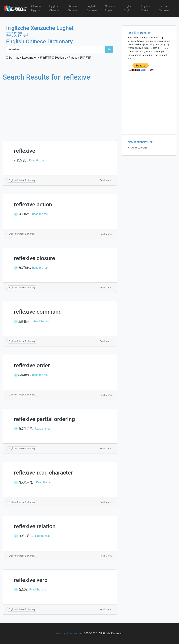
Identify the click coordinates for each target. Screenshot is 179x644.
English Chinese (92, 8)
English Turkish (145, 8)
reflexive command (38, 312)
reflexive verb (31, 580)
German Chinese (164, 8)
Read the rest (37, 160)
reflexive (25, 151)
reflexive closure (35, 258)
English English (128, 8)
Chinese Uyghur (36, 8)
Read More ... (106, 180)
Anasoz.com (139, 148)
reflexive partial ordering (44, 419)
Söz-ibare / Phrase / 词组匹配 (71, 58)
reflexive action (33, 204)
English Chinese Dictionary (22, 180)
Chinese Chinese (72, 8)
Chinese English (110, 8)
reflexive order (32, 365)
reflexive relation (35, 526)
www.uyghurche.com (69, 633)
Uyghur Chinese (54, 8)
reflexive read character (43, 473)
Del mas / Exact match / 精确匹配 (28, 58)
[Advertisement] (60, 107)
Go (109, 49)
